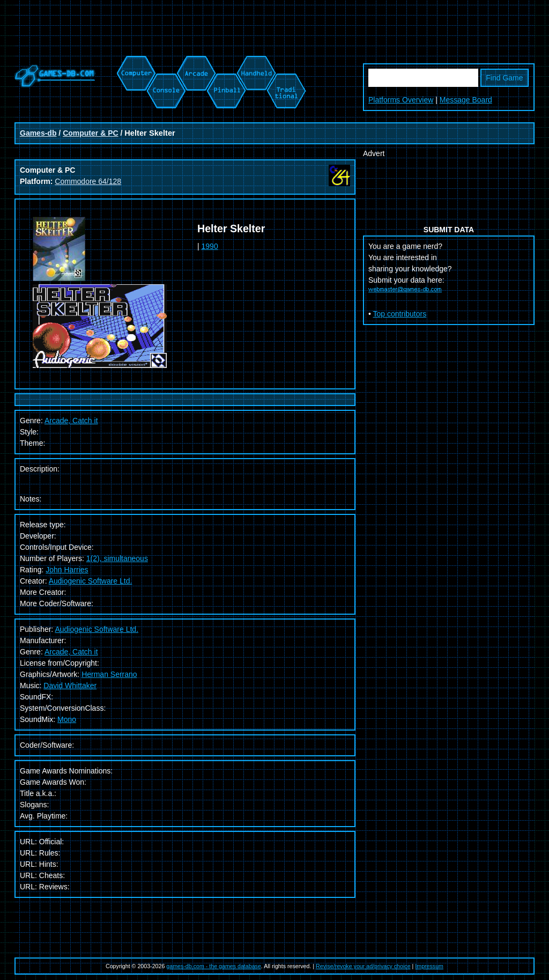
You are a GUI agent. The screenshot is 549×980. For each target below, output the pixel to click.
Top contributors (400, 314)
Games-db (38, 133)
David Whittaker (70, 686)
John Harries (67, 570)
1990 (210, 246)
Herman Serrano (109, 674)
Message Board (466, 100)
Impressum (429, 966)
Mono (67, 719)
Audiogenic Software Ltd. (91, 581)
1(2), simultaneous (117, 558)
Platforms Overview (401, 100)
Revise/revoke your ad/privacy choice (363, 966)
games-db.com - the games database (214, 966)
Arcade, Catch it (71, 652)
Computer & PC (90, 133)
